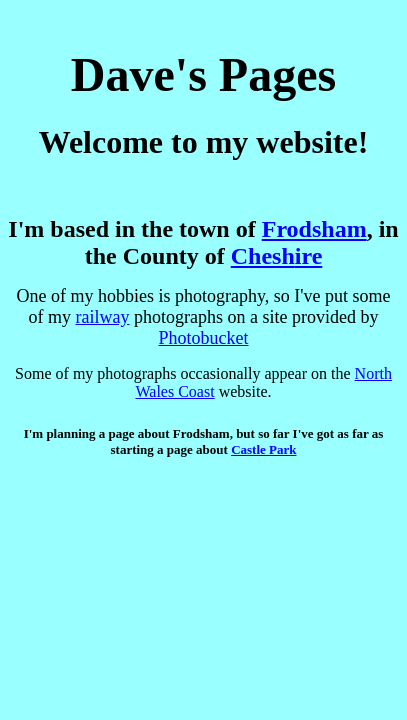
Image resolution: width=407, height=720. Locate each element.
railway (103, 317)
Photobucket (204, 338)
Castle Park (263, 449)
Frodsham (314, 229)
